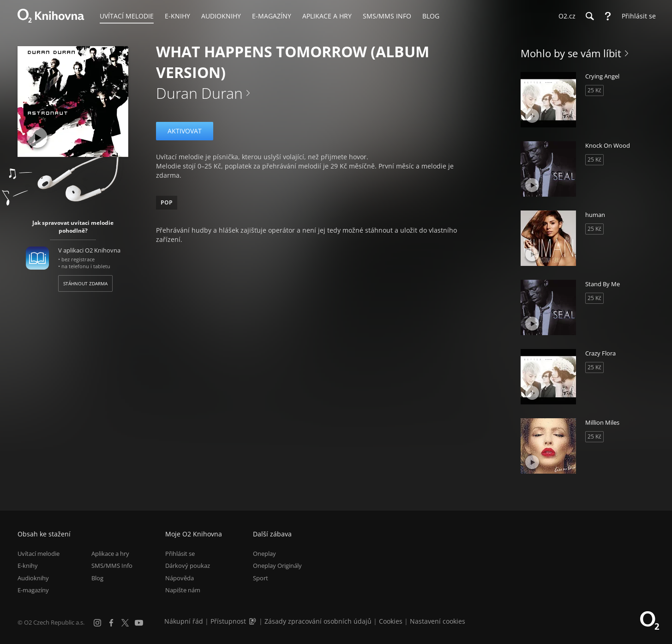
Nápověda (180, 578)
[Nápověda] (608, 16)
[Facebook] (111, 623)
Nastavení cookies (438, 621)
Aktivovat (185, 131)
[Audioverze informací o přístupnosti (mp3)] (253, 621)
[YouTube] (139, 623)
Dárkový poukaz (188, 566)
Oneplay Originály (277, 566)
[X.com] (125, 623)
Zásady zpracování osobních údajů (318, 621)
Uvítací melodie (39, 554)
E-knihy (28, 566)
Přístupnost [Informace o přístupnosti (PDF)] (228, 621)
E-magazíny (33, 590)
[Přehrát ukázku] (37, 137)
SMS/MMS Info (112, 566)
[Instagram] (97, 623)
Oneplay (264, 554)
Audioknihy (33, 578)
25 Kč (594, 90)
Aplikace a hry (110, 554)
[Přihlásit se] (636, 16)
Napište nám (183, 590)
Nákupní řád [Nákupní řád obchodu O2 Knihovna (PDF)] (184, 621)
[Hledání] (589, 16)
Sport (261, 578)
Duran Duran (199, 93)
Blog (97, 578)
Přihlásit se (180, 554)
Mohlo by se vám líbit (571, 53)
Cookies (391, 621)
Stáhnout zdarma (85, 283)
